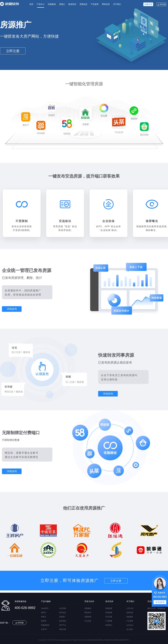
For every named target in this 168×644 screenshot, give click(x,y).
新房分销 (63, 629)
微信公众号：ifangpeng (156, 608)
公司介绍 (130, 608)
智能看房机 (45, 625)
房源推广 (63, 617)
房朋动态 (83, 4)
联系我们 (109, 625)
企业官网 (63, 608)
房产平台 (63, 625)
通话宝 (44, 613)
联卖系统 (63, 621)
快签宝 (44, 617)
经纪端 (161, 4)
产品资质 (95, 4)
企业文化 (130, 625)
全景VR (44, 629)
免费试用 (148, 4)
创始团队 (130, 617)
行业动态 (88, 621)
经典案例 (52, 4)
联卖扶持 (72, 4)
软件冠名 (63, 613)
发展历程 (130, 613)
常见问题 (109, 617)
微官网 (44, 621)
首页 (31, 4)
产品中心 (41, 4)
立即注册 (13, 51)
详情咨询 (12, 309)
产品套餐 (109, 621)
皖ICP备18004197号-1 (121, 640)
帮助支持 (106, 4)
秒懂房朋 (109, 608)
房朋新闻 (88, 617)
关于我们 (117, 4)
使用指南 (109, 613)
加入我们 (130, 629)
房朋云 (62, 4)
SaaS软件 (45, 608)
